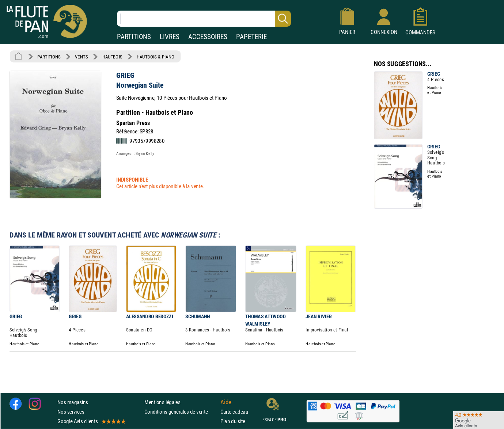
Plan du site (233, 421)
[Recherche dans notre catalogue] (204, 19)
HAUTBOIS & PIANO (156, 57)
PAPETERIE (251, 37)
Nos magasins (73, 402)
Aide (226, 402)
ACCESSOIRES (208, 37)
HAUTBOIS (112, 57)
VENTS (81, 57)
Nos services (71, 412)
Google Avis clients (91, 421)
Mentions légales (162, 402)
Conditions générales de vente (181, 412)
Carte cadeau (234, 412)
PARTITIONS (134, 37)
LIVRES (170, 37)
